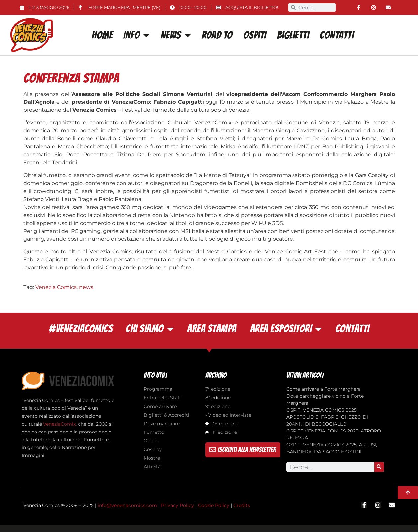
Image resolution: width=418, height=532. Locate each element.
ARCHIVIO (216, 375)
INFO (137, 35)
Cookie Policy (214, 505)
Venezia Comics (56, 287)
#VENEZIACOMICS (81, 329)
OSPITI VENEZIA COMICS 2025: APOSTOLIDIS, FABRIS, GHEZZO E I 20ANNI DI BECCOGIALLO (327, 417)
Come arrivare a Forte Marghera (323, 389)
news (86, 287)
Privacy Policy (177, 505)
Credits (242, 505)
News (176, 35)
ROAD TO (217, 35)
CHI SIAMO (150, 329)
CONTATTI (337, 35)
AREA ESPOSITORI (286, 329)
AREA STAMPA (212, 329)
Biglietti (293, 35)
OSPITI (255, 35)
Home (102, 35)
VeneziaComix (59, 424)
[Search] (379, 467)
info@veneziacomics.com (127, 505)
